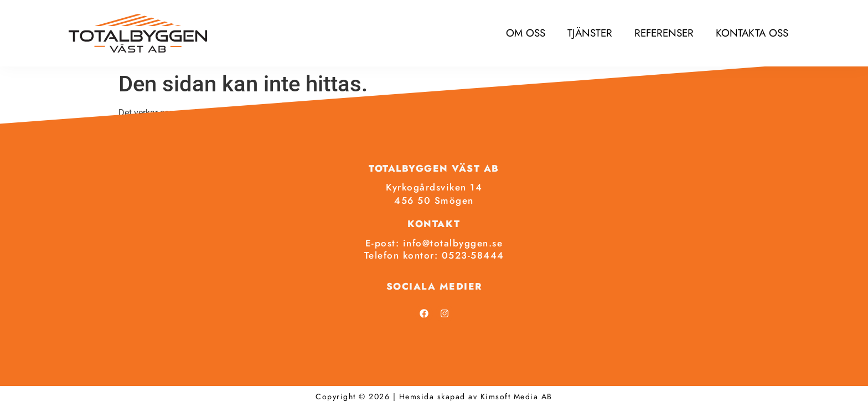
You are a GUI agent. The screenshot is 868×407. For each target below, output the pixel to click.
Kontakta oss (752, 33)
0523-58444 (473, 255)
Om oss (526, 33)
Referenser (664, 33)
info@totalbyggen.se (453, 243)
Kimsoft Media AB (516, 396)
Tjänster (590, 33)
